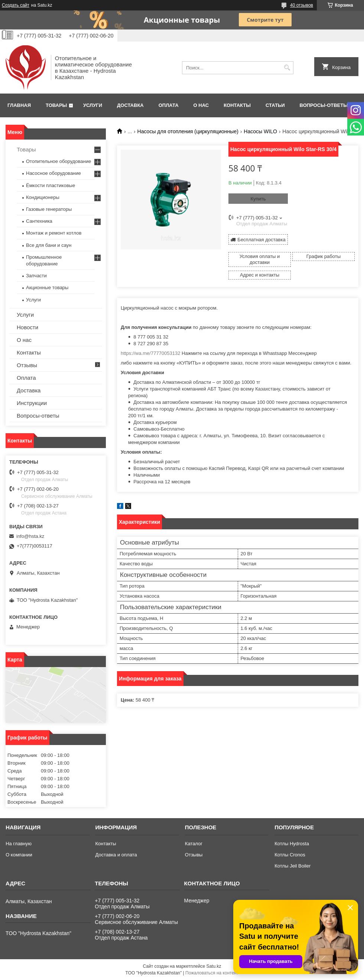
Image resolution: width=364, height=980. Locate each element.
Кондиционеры (43, 197)
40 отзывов (302, 5)
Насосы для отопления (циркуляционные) (188, 131)
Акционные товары (47, 288)
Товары (56, 105)
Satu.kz (214, 966)
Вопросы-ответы (324, 105)
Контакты (237, 105)
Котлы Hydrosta (292, 844)
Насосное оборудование (53, 173)
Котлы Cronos (290, 855)
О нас (201, 105)
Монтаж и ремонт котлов (54, 233)
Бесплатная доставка (261, 240)
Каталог (194, 844)
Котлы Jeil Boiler (292, 866)
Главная (19, 105)
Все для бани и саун (49, 245)
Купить (258, 199)
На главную (19, 844)
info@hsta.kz (30, 536)
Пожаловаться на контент (212, 973)
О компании (19, 855)
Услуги (93, 105)
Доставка (130, 105)
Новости (27, 327)
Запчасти (36, 276)
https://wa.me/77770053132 (150, 353)
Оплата (169, 105)
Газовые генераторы (49, 209)
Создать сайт (16, 5)
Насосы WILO (260, 131)
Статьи (275, 105)
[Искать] (287, 68)
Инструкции (32, 403)
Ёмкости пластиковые (51, 185)
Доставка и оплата (116, 855)
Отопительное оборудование (58, 161)
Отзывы (27, 365)
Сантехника (39, 221)
